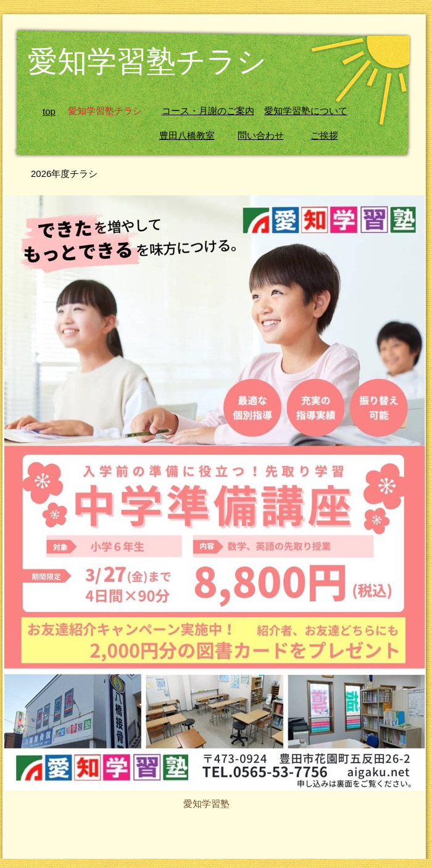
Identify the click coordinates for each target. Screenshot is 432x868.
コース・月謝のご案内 (208, 111)
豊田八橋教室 (187, 136)
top (49, 111)
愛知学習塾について (306, 111)
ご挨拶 (324, 136)
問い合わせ (261, 136)
